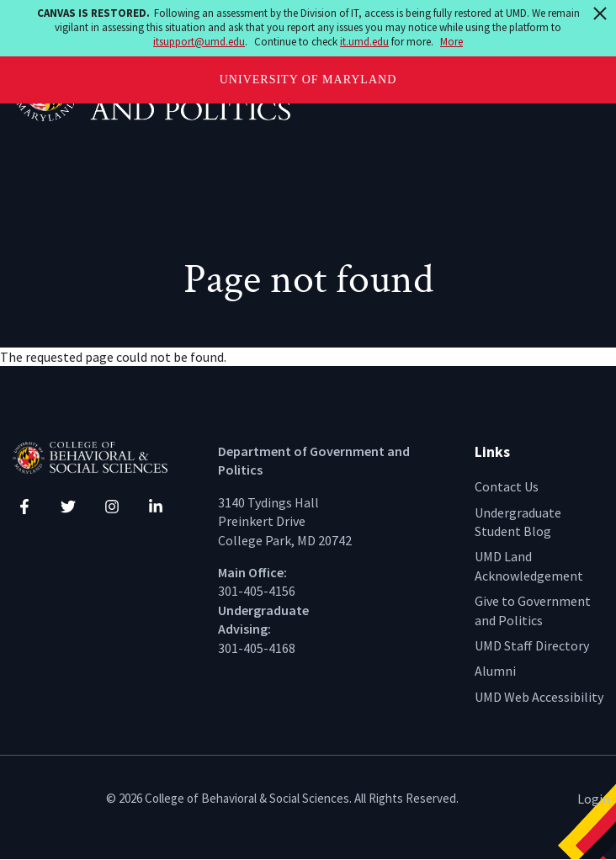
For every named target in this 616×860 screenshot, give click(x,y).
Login (594, 799)
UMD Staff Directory (532, 645)
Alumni (495, 671)
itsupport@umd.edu (199, 42)
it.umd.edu (364, 42)
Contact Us (507, 486)
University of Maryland (308, 80)
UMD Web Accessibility (539, 697)
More (451, 42)
